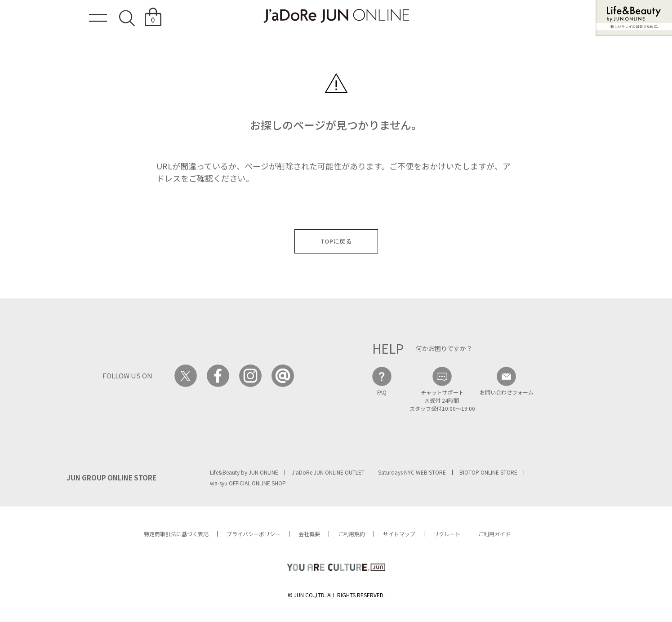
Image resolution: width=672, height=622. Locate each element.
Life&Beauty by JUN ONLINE (244, 472)
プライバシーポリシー (254, 534)
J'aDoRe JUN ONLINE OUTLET (328, 472)
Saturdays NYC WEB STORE (412, 472)
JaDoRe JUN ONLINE (336, 16)
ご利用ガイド (494, 534)
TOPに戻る (336, 241)
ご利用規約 (352, 534)
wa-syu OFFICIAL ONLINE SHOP (248, 483)
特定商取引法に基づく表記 (176, 534)
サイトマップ (399, 534)
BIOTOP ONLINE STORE (488, 472)
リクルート (447, 534)
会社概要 (309, 534)
